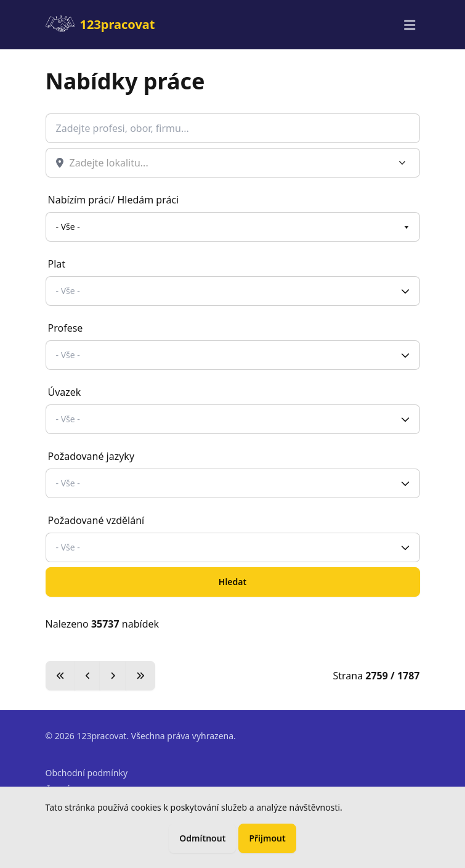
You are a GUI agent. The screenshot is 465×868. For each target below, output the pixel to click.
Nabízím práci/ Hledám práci (114, 200)
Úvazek (65, 392)
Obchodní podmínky (87, 773)
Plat (57, 264)
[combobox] (237, 163)
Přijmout (267, 838)
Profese (66, 328)
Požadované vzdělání (96, 520)
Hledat (232, 582)
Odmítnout (202, 838)
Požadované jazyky (91, 456)
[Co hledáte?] (233, 128)
